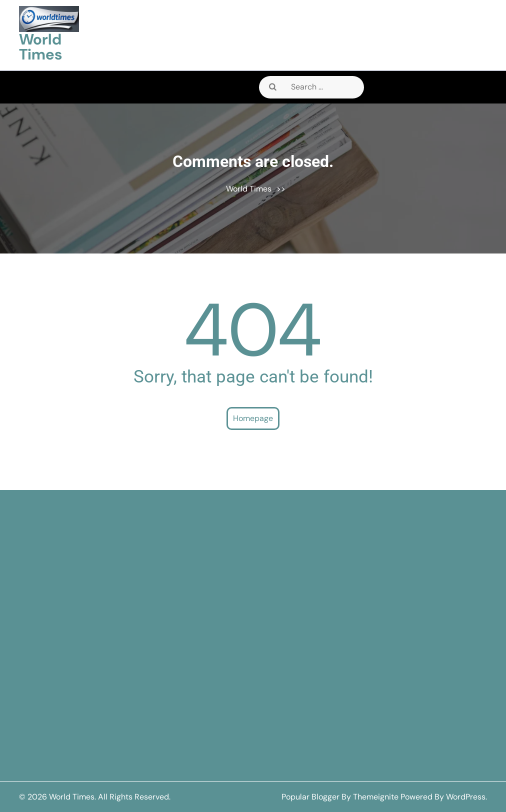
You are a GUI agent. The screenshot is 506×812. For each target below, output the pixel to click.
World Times (40, 47)
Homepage (253, 418)
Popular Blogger (310, 797)
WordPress (466, 797)
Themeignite (376, 797)
